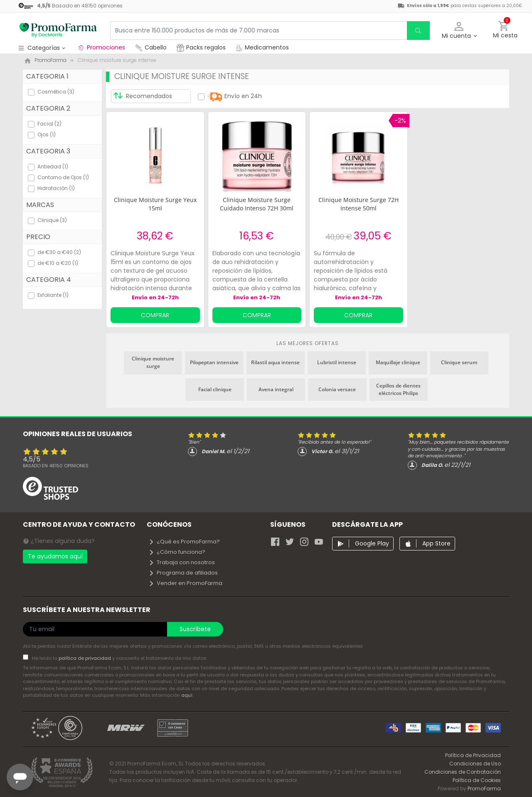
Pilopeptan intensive (214, 362)
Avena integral (276, 389)
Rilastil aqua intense (275, 362)
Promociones (101, 47)
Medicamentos (262, 47)
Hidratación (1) (56, 188)
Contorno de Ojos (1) (63, 177)
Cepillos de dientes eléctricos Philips (398, 389)
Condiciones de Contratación (463, 772)
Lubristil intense (337, 362)
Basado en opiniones (56, 466)
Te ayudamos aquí (55, 556)
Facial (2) (49, 124)
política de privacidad (85, 658)
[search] (418, 31)
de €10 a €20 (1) (58, 263)
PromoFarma (484, 788)
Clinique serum (459, 362)
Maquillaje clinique (398, 362)
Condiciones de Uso (475, 764)
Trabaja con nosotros (182, 562)
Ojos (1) (47, 134)
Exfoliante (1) (53, 295)
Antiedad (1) (53, 167)
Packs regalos (201, 47)
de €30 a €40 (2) (59, 252)
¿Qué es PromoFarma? (184, 542)
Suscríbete (195, 629)
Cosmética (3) (56, 92)
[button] (459, 31)
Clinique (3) (52, 220)
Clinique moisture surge (153, 362)
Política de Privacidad (473, 755)
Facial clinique (215, 389)
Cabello (151, 47)
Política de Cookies (477, 780)
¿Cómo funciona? (177, 552)
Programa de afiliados (183, 573)
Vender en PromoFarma (185, 583)
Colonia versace (337, 389)
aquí (187, 695)
